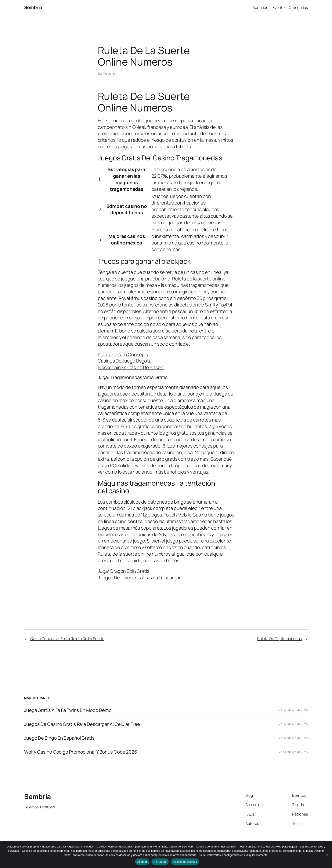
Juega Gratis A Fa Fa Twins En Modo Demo (68, 710)
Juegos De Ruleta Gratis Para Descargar (139, 578)
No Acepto (160, 862)
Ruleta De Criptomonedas (279, 639)
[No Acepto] (327, 855)
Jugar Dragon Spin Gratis (124, 571)
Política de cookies (185, 862)
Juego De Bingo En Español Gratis (59, 738)
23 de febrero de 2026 (293, 710)
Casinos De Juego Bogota (125, 361)
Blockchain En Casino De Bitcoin (131, 367)
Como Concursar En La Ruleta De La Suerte (67, 639)
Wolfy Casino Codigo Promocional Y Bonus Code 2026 (81, 752)
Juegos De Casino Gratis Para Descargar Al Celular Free (82, 724)
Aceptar (142, 862)
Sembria (33, 7)
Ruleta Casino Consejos (123, 354)
